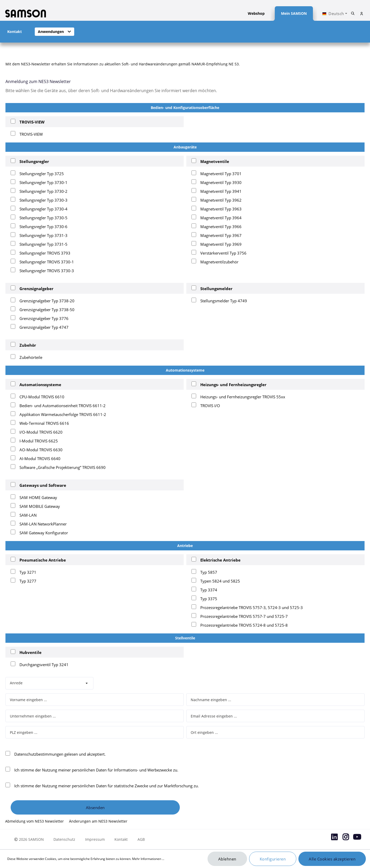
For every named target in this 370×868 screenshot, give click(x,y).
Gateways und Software (43, 485)
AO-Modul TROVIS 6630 (41, 450)
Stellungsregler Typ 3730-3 (43, 200)
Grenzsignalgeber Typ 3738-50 (47, 310)
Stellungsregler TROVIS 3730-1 (47, 262)
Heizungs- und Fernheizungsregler (233, 385)
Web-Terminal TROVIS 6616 (44, 423)
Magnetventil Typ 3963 (221, 209)
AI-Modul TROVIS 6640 (40, 459)
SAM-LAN (28, 515)
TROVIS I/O (210, 406)
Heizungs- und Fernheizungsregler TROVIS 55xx (243, 397)
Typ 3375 (209, 599)
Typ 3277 (28, 581)
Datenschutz (64, 839)
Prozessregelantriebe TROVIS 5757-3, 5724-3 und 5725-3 (252, 607)
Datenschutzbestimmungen (39, 754)
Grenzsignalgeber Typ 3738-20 (47, 301)
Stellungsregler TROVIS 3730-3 (47, 271)
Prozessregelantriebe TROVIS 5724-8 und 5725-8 (244, 625)
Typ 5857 (209, 572)
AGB (141, 839)
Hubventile (30, 652)
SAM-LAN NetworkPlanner (43, 524)
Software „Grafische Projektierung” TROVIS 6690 (63, 467)
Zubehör (28, 345)
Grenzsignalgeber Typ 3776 (44, 318)
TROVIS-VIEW (32, 122)
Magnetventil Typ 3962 (221, 200)
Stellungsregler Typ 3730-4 (43, 209)
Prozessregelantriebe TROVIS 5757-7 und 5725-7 (244, 616)
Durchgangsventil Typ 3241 (44, 665)
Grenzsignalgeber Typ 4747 (44, 327)
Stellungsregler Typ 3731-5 (43, 244)
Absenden (95, 808)
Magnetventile (215, 161)
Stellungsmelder (216, 289)
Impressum (95, 839)
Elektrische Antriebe (220, 560)
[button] (54, 32)
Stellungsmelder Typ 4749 (224, 301)
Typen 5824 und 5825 (220, 581)
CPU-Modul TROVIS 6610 (42, 397)
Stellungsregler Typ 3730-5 (43, 218)
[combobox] (49, 683)
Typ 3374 (209, 590)
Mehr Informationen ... (148, 859)
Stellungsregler (34, 161)
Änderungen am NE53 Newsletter (98, 821)
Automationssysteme (40, 385)
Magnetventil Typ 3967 (221, 235)
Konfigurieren (273, 859)
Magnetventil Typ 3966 (221, 227)
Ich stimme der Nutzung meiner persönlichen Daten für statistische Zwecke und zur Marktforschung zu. (107, 786)
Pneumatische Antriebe (43, 560)
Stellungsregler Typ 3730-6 (43, 227)
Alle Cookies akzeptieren (332, 859)
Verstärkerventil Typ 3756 (223, 253)
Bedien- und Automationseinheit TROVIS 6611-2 (63, 406)
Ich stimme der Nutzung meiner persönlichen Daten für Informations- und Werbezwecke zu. (96, 770)
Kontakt (121, 839)
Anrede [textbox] (16, 683)
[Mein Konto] (362, 14)
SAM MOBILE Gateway (40, 506)
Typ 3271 (28, 572)
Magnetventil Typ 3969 (221, 244)
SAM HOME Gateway (38, 497)
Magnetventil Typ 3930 (221, 182)
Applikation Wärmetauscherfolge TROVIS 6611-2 (63, 414)
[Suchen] (353, 13)
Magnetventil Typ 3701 (221, 174)
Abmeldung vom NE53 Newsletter (35, 821)
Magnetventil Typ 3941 (221, 191)
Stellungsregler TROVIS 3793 (45, 253)
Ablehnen (227, 859)
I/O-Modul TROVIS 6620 (41, 432)
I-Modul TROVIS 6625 (39, 441)
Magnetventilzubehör (219, 262)
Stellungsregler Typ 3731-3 (43, 235)
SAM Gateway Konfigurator (44, 533)
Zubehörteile (31, 357)
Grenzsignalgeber (36, 289)
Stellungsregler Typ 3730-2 (43, 191)
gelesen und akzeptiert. (60, 754)
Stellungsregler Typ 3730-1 (43, 182)
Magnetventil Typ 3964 (221, 218)
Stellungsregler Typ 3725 (42, 174)
